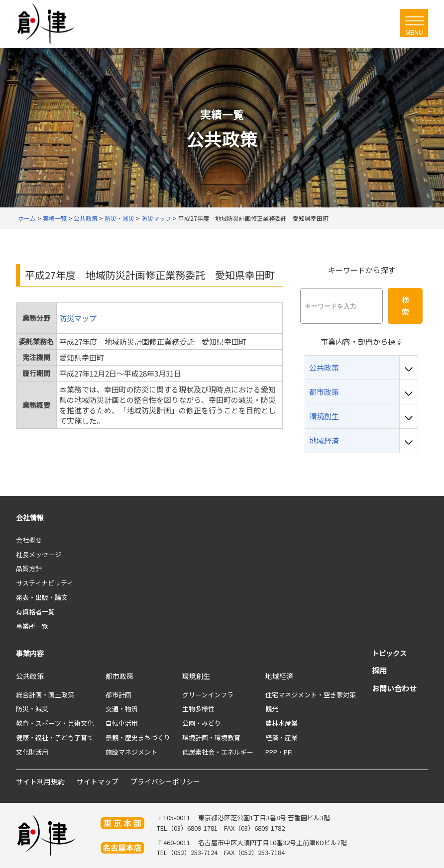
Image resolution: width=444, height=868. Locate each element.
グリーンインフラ (208, 695)
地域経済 (279, 676)
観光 (272, 709)
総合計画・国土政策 (45, 695)
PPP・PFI (279, 752)
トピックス (389, 653)
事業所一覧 (32, 626)
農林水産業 (281, 723)
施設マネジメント (131, 752)
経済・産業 (281, 737)
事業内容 (30, 653)
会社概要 (29, 540)
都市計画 (118, 695)
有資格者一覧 (35, 612)
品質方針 (29, 568)
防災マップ (78, 318)
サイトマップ (98, 781)
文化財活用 (32, 752)
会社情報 (30, 517)
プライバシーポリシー (165, 781)
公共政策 (30, 676)
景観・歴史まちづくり (138, 737)
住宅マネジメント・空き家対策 (311, 695)
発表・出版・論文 (42, 597)
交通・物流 (122, 709)
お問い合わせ (394, 688)
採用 (379, 670)
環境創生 (196, 676)
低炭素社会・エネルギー (218, 752)
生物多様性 (198, 709)
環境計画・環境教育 (211, 737)
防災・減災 (32, 709)
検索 (405, 306)
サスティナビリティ (45, 583)
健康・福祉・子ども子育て (55, 737)
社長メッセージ (39, 554)
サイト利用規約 (40, 781)
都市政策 (119, 676)
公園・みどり (202, 723)
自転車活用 (122, 723)
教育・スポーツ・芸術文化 (55, 723)
